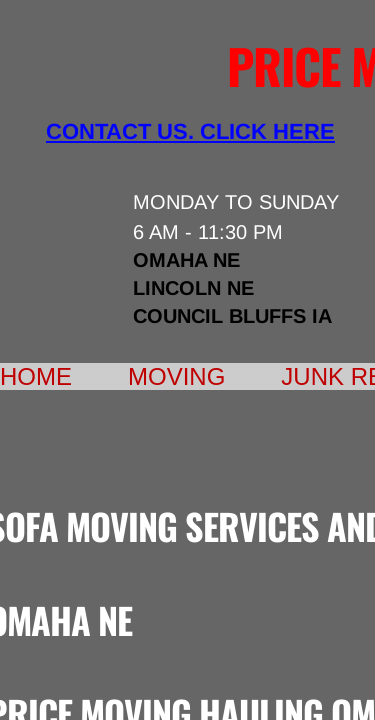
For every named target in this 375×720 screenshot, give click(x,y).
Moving (176, 376)
